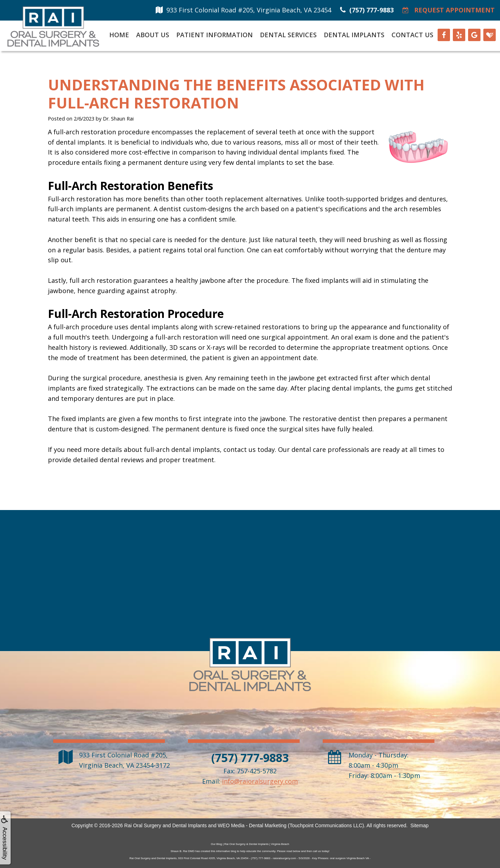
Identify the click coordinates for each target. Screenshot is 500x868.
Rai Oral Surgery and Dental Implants (165, 825)
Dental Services (288, 35)
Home (119, 35)
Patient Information (215, 35)
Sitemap (419, 825)
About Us (153, 35)
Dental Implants (354, 35)
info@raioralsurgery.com (260, 781)
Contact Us (412, 35)
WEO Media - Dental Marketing (252, 825)
